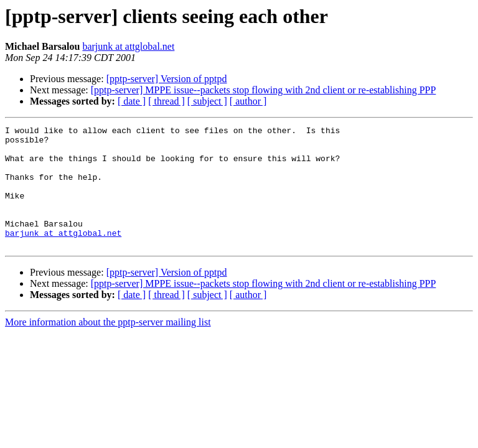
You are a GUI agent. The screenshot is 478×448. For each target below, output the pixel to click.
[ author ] (248, 101)
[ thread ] (166, 101)
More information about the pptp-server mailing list (108, 346)
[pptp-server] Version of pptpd (167, 79)
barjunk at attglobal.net (128, 46)
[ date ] (132, 101)
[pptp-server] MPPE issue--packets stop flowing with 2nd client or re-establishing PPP (264, 90)
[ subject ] (207, 101)
